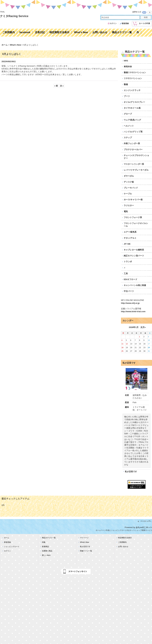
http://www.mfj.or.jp (130, 303)
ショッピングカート (12, 547)
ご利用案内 (122, 542)
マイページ (84, 538)
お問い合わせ (123, 547)
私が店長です (131, 472)
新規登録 (125, 23)
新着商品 (45, 547)
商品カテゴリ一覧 (49, 538)
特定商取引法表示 (125, 538)
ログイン (113, 23)
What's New (85, 542)
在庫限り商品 (47, 551)
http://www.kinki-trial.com (133, 311)
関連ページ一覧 (86, 551)
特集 (44, 542)
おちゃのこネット (144, 527)
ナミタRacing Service (14, 16)
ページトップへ (146, 521)
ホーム (7, 538)
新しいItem (46, 555)
